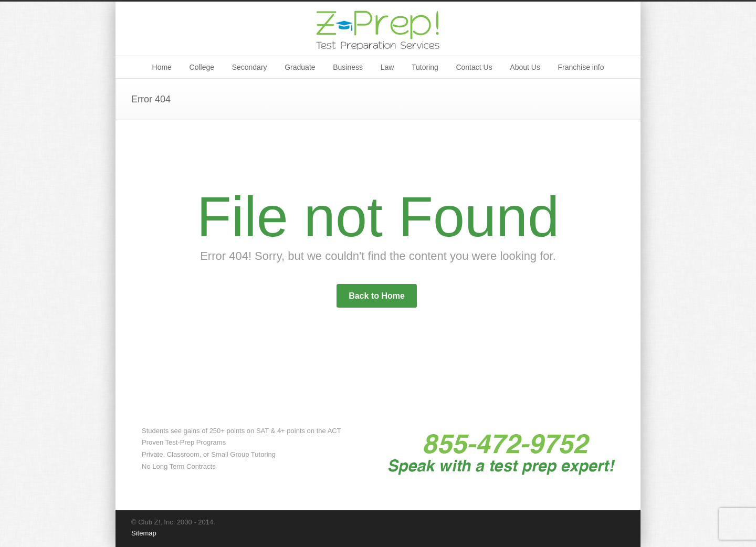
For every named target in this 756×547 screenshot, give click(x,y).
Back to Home (377, 296)
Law (387, 67)
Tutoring (425, 67)
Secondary (250, 67)
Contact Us (474, 67)
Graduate (300, 67)
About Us (525, 67)
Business (348, 67)
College (202, 67)
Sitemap (144, 533)
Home (162, 67)
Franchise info (581, 67)
